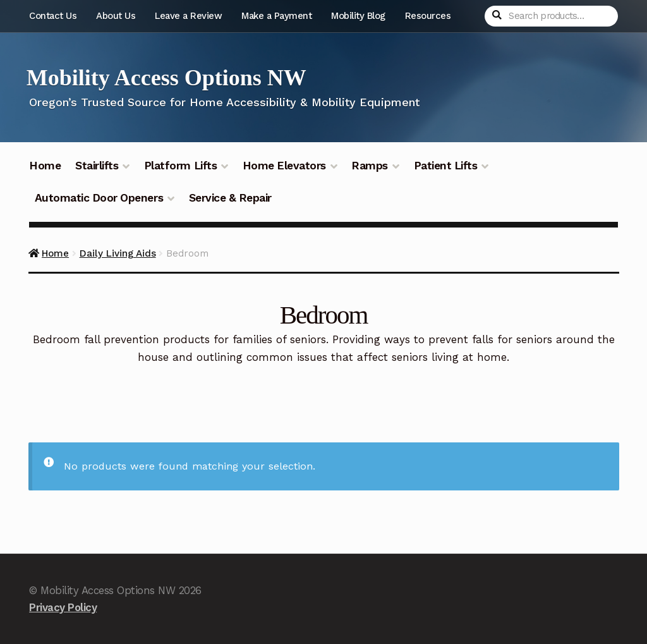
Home (45, 166)
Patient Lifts (446, 166)
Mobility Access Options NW (166, 78)
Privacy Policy (63, 607)
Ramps (370, 166)
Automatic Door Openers (99, 198)
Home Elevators (284, 166)
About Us (116, 16)
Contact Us (53, 16)
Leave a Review (188, 16)
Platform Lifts (180, 166)
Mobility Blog (358, 16)
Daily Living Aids (118, 253)
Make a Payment (276, 16)
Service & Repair (230, 198)
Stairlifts (97, 166)
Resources (428, 16)
